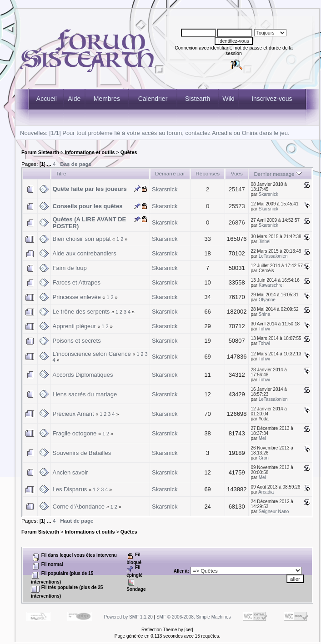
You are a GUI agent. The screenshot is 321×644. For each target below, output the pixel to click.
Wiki (228, 99)
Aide (74, 99)
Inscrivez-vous (272, 99)
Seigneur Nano (274, 512)
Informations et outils (90, 152)
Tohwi (264, 329)
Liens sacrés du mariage (85, 394)
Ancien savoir (70, 472)
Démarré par (170, 173)
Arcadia (266, 492)
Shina (265, 314)
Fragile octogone (75, 433)
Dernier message (278, 174)
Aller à (181, 571)
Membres (107, 99)
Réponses (208, 173)
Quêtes (129, 152)
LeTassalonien (273, 256)
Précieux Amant (73, 414)
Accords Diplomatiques (83, 375)
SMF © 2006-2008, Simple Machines (194, 617)
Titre (61, 173)
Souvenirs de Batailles (82, 453)
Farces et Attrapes (77, 282)
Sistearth (198, 99)
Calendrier (153, 99)
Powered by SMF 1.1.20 (128, 617)
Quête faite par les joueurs (90, 189)
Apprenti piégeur (74, 326)
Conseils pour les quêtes (88, 206)
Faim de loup (70, 268)
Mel (262, 438)
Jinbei (265, 242)
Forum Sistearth (40, 152)
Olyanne (267, 300)
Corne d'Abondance (79, 507)
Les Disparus (70, 489)
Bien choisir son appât (82, 239)
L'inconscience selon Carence (92, 354)
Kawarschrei (271, 285)
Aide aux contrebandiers (85, 253)
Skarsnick (165, 189)
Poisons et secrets (77, 341)
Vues (237, 173)
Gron (264, 458)
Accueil (47, 99)
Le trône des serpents (81, 312)
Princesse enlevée (77, 297)
